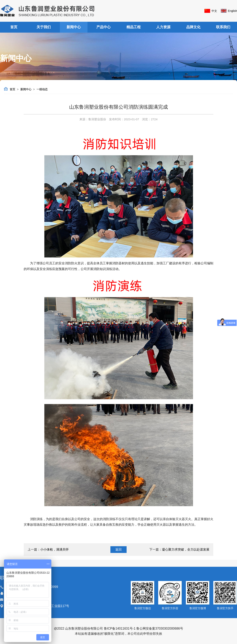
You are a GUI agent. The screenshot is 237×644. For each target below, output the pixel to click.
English (232, 11)
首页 (14, 27)
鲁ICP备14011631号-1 (120, 628)
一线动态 (42, 89)
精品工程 (134, 27)
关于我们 (44, 27)
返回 (118, 549)
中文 (214, 11)
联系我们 (223, 27)
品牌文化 (193, 27)
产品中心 (103, 27)
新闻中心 (74, 27)
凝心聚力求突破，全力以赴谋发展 (186, 549)
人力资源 (163, 27)
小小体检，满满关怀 (55, 549)
